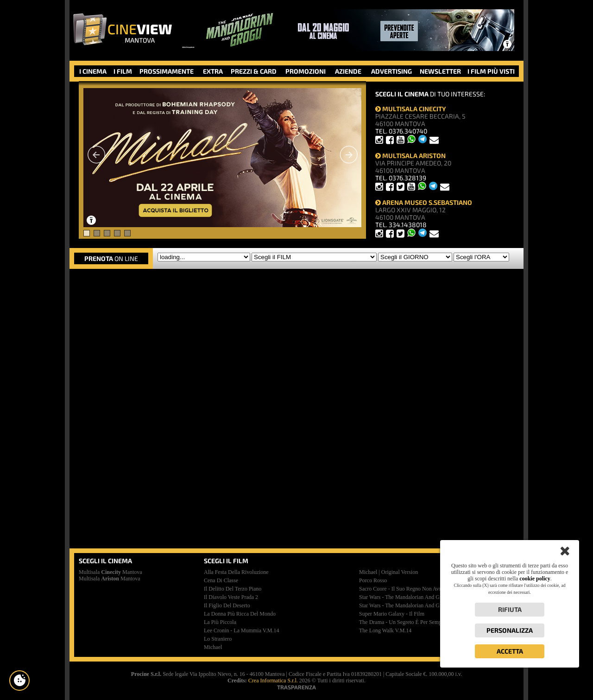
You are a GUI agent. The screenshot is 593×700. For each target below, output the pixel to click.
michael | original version (388, 572)
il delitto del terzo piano (233, 589)
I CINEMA (93, 71)
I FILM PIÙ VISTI (491, 71)
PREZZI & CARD (254, 71)
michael (213, 647)
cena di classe (221, 580)
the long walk (385, 630)
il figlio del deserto (227, 605)
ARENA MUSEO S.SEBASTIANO (424, 202)
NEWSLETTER (440, 71)
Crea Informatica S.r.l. (273, 681)
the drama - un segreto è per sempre (403, 622)
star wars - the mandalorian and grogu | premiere (416, 605)
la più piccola (220, 622)
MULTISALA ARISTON (410, 156)
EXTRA (213, 71)
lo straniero (218, 639)
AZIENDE (348, 71)
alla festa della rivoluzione (236, 572)
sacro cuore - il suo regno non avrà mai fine (412, 589)
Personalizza (510, 630)
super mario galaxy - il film (392, 614)
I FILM (123, 71)
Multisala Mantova (110, 572)
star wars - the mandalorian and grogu (404, 597)
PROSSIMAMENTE (167, 71)
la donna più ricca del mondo (240, 614)
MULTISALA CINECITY (411, 109)
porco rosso (373, 580)
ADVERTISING (391, 71)
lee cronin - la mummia (242, 630)
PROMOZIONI (306, 71)
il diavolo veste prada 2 (231, 597)
